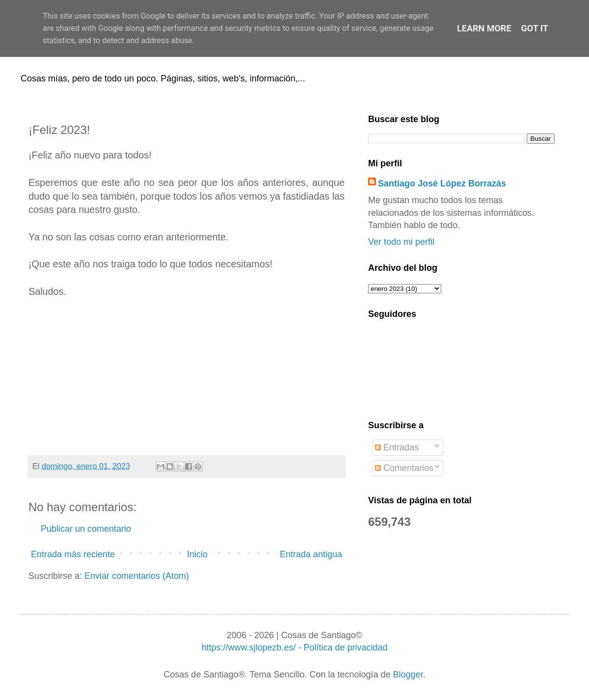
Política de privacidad (345, 648)
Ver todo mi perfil (401, 242)
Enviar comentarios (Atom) (137, 576)
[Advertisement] (187, 377)
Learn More (484, 28)
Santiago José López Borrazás (442, 183)
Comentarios (404, 468)
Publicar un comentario (86, 529)
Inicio (197, 554)
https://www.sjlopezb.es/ (248, 648)
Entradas (397, 447)
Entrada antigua (311, 554)
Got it (535, 28)
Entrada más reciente (73, 554)
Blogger (408, 674)
